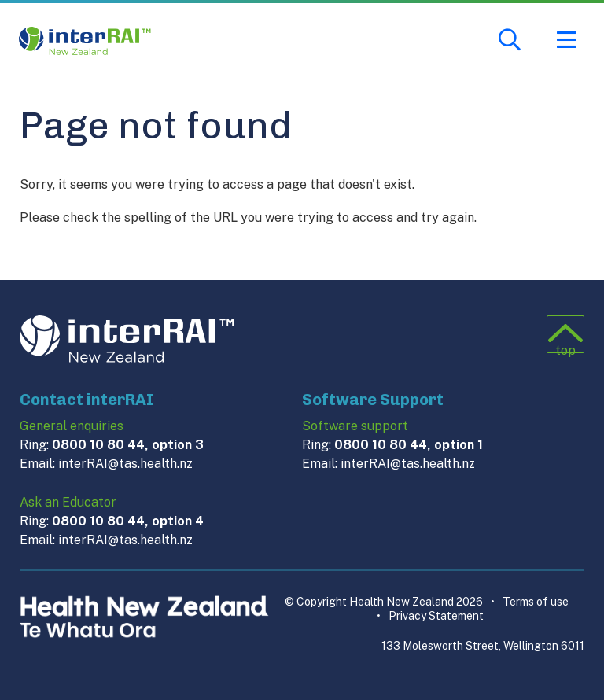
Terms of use (530, 602)
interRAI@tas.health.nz (125, 464)
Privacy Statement (430, 616)
